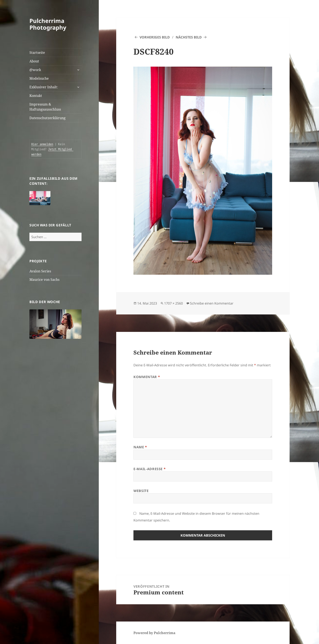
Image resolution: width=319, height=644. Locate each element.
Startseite (37, 53)
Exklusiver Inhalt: (44, 87)
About (34, 61)
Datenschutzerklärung (47, 118)
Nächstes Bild (189, 37)
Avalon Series (40, 271)
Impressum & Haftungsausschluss (45, 107)
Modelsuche (39, 78)
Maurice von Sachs (44, 280)
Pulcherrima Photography (48, 24)
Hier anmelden (42, 144)
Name (140, 447)
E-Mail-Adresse (150, 469)
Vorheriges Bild (155, 37)
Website (141, 491)
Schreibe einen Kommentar (212, 303)
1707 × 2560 (173, 303)
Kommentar (147, 377)
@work (35, 70)
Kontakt (36, 96)
